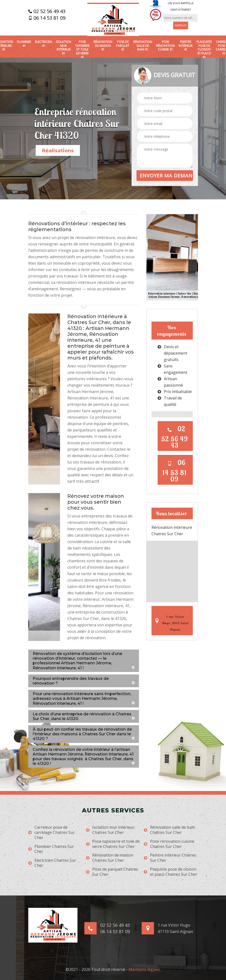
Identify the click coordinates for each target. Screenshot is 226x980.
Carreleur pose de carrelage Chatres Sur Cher (52, 832)
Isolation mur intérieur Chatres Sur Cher (110, 830)
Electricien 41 (43, 44)
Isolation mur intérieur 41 (63, 48)
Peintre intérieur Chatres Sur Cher (170, 858)
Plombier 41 (24, 44)
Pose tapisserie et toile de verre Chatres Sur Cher (113, 844)
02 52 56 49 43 (47, 11)
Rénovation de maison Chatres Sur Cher (110, 858)
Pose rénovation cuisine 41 (165, 46)
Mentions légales (144, 969)
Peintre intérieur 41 (186, 46)
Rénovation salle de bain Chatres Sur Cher (169, 830)
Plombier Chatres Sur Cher (51, 849)
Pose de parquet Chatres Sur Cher (112, 872)
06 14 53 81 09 (47, 18)
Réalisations (58, 151)
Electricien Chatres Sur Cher (52, 863)
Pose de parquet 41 (123, 46)
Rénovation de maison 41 (103, 46)
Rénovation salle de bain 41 (143, 46)
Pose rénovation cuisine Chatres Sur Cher (169, 844)
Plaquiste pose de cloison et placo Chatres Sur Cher (171, 872)
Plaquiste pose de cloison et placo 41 (204, 50)
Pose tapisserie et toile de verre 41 (82, 50)
